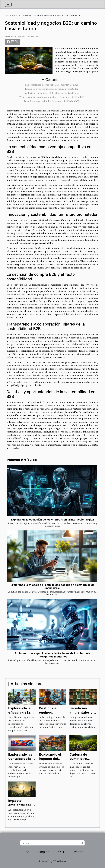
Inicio (8, 15)
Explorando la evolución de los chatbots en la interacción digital (52, 520)
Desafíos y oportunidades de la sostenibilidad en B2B (52, 101)
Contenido (53, 80)
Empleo (44, 852)
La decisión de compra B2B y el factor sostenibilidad (52, 93)
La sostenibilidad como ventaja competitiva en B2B (52, 85)
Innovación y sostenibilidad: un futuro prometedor (52, 89)
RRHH (61, 852)
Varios (79, 852)
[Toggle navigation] (8, 4)
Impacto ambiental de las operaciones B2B (22, 807)
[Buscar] (52, 843)
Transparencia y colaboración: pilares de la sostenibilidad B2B (52, 97)
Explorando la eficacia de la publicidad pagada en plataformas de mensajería (52, 586)
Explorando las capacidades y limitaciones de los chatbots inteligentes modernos (52, 655)
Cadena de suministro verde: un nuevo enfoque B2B (83, 761)
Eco (16, 15)
